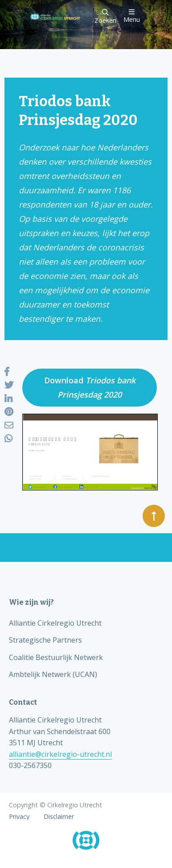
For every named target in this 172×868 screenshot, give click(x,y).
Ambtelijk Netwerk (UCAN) (53, 674)
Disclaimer (59, 817)
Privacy (19, 817)
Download (90, 387)
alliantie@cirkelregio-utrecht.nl (60, 754)
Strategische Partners (45, 640)
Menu (132, 16)
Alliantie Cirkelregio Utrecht (55, 623)
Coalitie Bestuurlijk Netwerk (56, 657)
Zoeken (105, 17)
